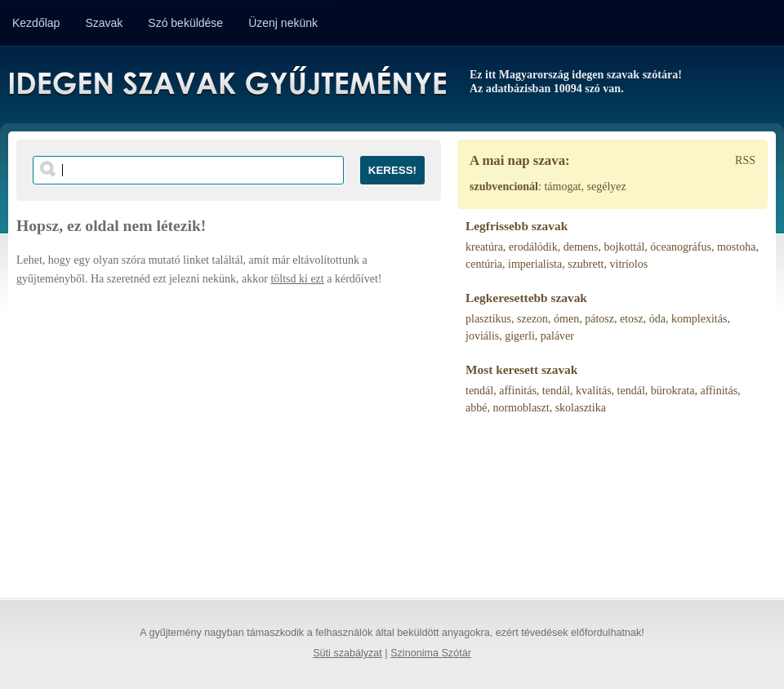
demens (581, 247)
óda (657, 319)
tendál (479, 391)
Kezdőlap (36, 23)
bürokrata (673, 391)
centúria (484, 264)
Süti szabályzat (347, 653)
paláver (557, 336)
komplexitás (699, 319)
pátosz (599, 319)
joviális (482, 336)
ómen (566, 319)
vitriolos (629, 264)
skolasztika (581, 408)
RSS (745, 160)
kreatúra (484, 247)
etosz (632, 319)
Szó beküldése (185, 23)
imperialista (535, 264)
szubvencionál (504, 187)
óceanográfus (681, 247)
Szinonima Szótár (431, 653)
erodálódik (533, 247)
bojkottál (625, 247)
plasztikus (488, 319)
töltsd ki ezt (297, 279)
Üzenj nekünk (283, 23)
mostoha (736, 247)
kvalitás (594, 391)
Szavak (104, 23)
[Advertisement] (229, 435)
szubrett (586, 264)
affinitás (518, 391)
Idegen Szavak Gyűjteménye (227, 83)
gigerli (520, 336)
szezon (532, 319)
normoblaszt (521, 408)
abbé (476, 408)
